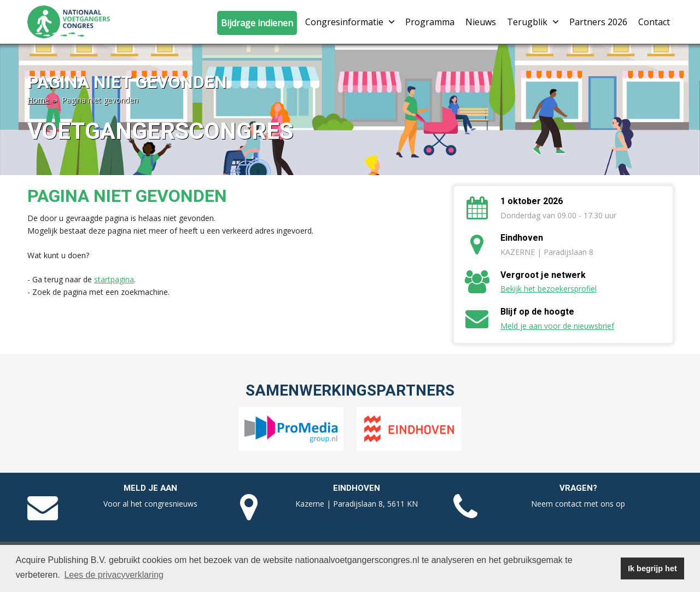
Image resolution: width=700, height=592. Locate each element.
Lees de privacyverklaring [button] (113, 575)
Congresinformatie (350, 22)
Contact (654, 22)
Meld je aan (150, 488)
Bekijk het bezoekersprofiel (549, 289)
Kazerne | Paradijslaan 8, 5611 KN (357, 504)
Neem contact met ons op (578, 504)
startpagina (114, 279)
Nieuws (481, 22)
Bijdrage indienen (257, 23)
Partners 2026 (598, 22)
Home (38, 100)
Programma (430, 22)
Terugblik (533, 22)
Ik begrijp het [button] (652, 568)
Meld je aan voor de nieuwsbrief (557, 326)
